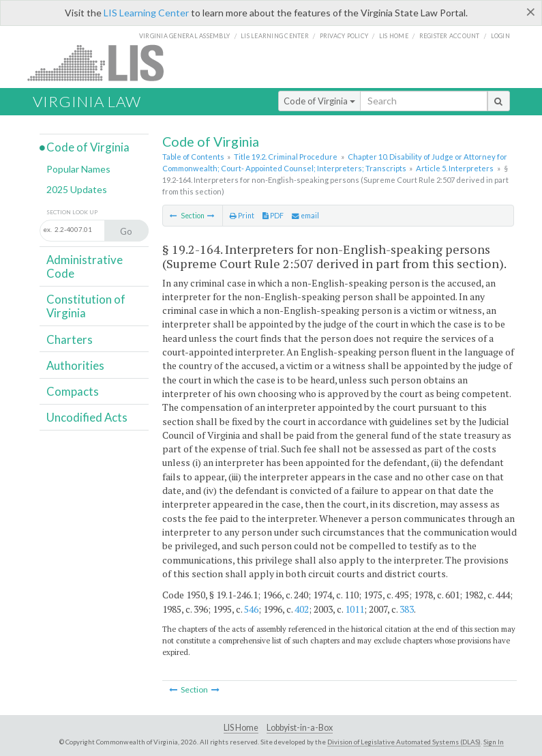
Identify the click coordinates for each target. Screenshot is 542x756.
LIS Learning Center (146, 13)
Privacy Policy (344, 36)
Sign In (494, 742)
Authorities (75, 365)
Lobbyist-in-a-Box (300, 728)
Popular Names (78, 169)
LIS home (394, 36)
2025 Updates (77, 189)
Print (242, 216)
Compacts (73, 391)
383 (407, 609)
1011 (355, 609)
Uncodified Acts (87, 417)
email (305, 216)
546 (251, 609)
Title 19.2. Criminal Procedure (286, 157)
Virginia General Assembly (184, 36)
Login (500, 36)
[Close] (531, 12)
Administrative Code (85, 266)
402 (302, 609)
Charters (70, 339)
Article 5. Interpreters (455, 168)
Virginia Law (87, 101)
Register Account (450, 36)
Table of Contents (193, 157)
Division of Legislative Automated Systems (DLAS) (404, 742)
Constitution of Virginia (86, 306)
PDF (273, 216)
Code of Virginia (319, 101)
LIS (103, 62)
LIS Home (241, 728)
